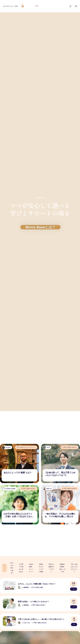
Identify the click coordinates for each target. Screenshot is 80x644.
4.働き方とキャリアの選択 (41, 568)
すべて (4, 568)
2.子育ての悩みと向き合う (21, 568)
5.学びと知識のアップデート (51, 568)
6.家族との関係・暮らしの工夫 (62, 568)
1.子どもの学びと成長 (12, 568)
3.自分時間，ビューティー (31, 568)
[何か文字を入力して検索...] (13, 6)
